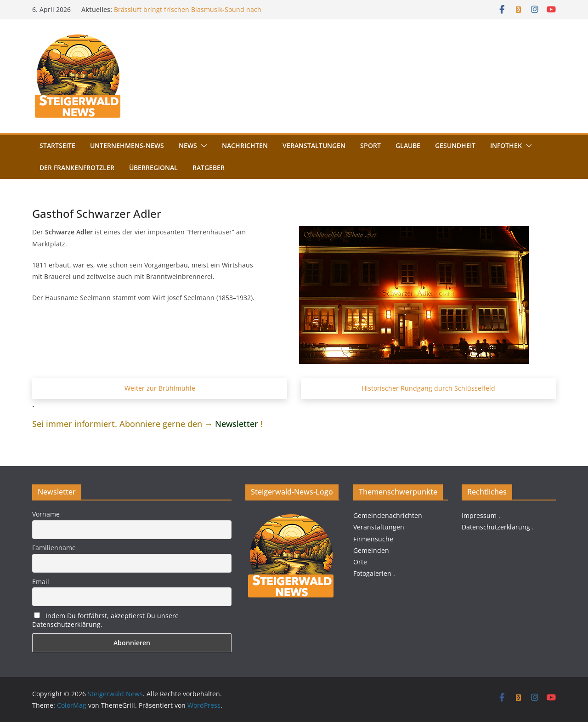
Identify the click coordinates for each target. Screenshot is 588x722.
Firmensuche (373, 539)
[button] (202, 146)
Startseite (57, 145)
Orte (360, 562)
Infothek (506, 145)
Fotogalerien (372, 573)
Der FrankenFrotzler (77, 168)
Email (41, 582)
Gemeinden (371, 550)
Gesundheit (455, 145)
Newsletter (237, 424)
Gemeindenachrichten (388, 515)
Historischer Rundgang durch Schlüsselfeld (428, 388)
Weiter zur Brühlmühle (160, 388)
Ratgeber (209, 168)
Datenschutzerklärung (496, 527)
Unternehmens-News (127, 145)
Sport (370, 145)
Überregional (153, 168)
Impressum (479, 515)
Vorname (46, 514)
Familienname (54, 548)
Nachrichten (245, 145)
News (188, 145)
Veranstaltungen (314, 145)
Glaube (408, 145)
